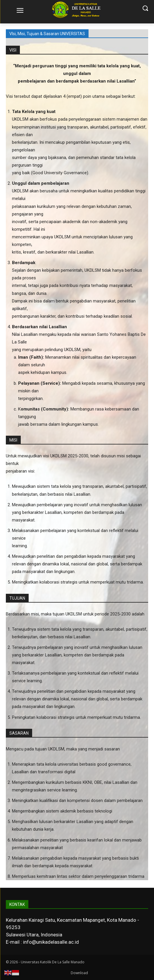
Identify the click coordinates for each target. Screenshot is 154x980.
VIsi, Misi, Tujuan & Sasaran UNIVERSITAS (47, 34)
